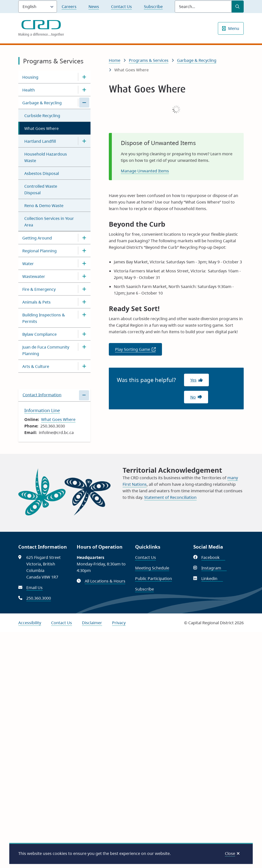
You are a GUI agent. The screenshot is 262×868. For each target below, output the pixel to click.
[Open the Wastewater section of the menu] (84, 276)
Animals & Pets (36, 302)
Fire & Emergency (39, 289)
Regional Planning (39, 251)
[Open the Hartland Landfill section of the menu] (84, 141)
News (94, 7)
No (193, 397)
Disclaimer (92, 623)
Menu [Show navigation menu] (234, 28)
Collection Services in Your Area (49, 222)
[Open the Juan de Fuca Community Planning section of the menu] (84, 347)
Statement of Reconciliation (170, 497)
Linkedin (212, 578)
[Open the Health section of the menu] (84, 90)
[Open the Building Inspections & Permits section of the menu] (84, 315)
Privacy (119, 623)
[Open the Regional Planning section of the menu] (84, 251)
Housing (30, 77)
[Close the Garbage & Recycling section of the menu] (84, 103)
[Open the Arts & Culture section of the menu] (84, 366)
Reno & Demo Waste (44, 206)
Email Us (34, 588)
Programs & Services (149, 60)
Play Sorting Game (139, 351)
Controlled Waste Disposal (41, 189)
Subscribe (153, 7)
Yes (193, 380)
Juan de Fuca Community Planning (46, 350)
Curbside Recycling (42, 116)
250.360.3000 (39, 598)
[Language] (38, 7)
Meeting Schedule (152, 568)
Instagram (214, 568)
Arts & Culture (36, 366)
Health (29, 90)
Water (28, 264)
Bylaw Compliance (39, 334)
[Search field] (203, 7)
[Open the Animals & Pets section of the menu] (84, 302)
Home (115, 60)
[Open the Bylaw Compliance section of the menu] (84, 334)
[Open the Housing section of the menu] (84, 77)
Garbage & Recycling (42, 103)
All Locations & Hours (105, 581)
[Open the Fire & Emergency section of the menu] (84, 289)
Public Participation (154, 578)
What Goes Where (41, 128)
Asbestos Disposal (42, 173)
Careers (69, 7)
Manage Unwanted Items (145, 171)
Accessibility (30, 623)
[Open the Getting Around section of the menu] (84, 238)
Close (230, 853)
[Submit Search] (238, 7)
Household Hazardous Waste (46, 157)
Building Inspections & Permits (44, 318)
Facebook (213, 557)
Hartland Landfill (40, 141)
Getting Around (37, 238)
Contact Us (121, 7)
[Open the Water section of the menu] (84, 263)
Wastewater (34, 276)
